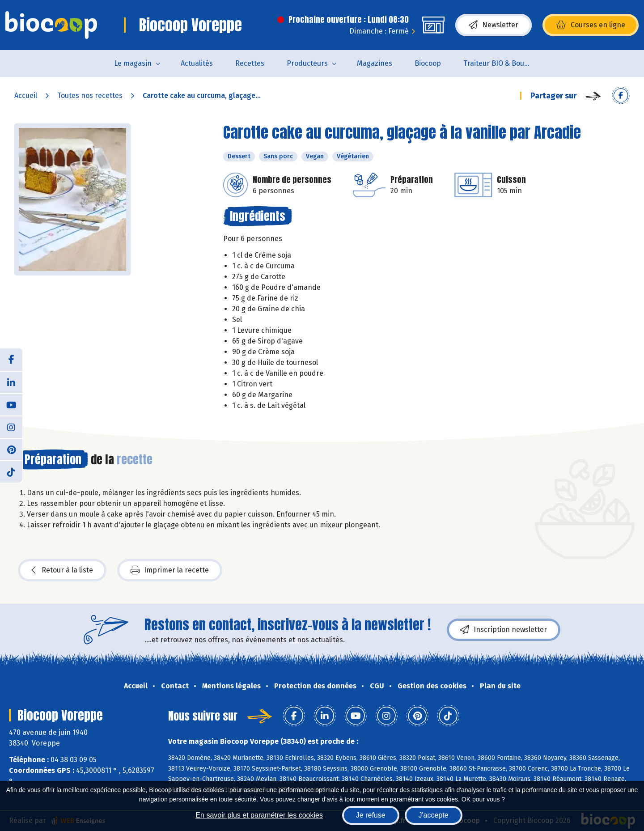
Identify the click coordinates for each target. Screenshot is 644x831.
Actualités (197, 63)
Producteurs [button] (307, 63)
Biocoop (428, 63)
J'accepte (434, 815)
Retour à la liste (62, 570)
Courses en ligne (591, 25)
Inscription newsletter (504, 630)
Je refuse (371, 815)
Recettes (250, 63)
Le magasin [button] (133, 63)
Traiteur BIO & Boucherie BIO (502, 63)
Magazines (375, 63)
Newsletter (494, 25)
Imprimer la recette (170, 570)
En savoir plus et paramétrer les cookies (259, 815)
